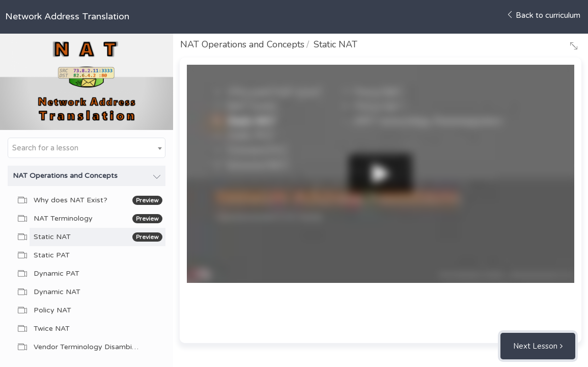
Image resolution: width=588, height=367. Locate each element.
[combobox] (87, 148)
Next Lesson (535, 346)
